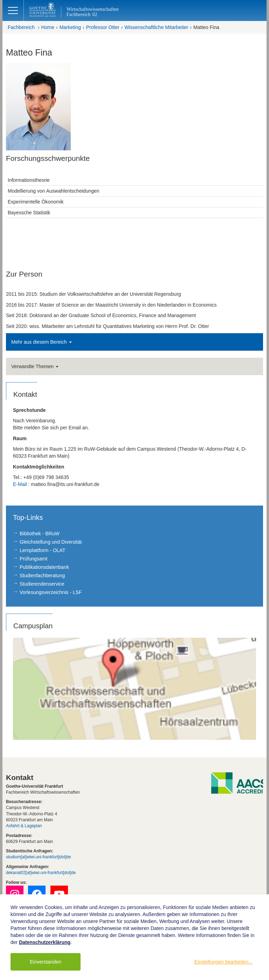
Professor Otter (103, 27)
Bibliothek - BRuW (40, 534)
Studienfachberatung (42, 575)
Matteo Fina (206, 27)
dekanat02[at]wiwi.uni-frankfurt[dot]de (41, 873)
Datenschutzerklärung (45, 942)
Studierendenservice (42, 584)
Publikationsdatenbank (44, 567)
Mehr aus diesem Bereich (42, 342)
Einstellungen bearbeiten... (223, 962)
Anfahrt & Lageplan (24, 826)
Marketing (70, 27)
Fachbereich (21, 27)
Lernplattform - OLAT (42, 550)
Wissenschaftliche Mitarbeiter (156, 27)
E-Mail (20, 484)
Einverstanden (46, 962)
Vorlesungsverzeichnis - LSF (51, 592)
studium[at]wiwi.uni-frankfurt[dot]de (38, 857)
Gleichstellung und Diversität (51, 542)
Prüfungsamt (33, 559)
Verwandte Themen (35, 366)
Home (48, 27)
